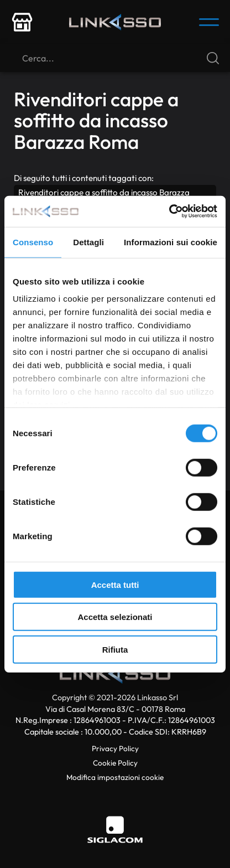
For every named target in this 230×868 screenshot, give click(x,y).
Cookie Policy (115, 763)
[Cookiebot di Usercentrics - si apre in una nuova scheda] (169, 211)
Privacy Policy (115, 748)
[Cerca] (115, 58)
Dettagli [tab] (88, 242)
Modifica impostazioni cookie (115, 777)
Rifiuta (115, 649)
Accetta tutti (115, 584)
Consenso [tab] (33, 242)
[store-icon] (22, 22)
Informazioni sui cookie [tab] (171, 242)
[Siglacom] (115, 830)
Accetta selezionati (115, 617)
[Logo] (115, 22)
